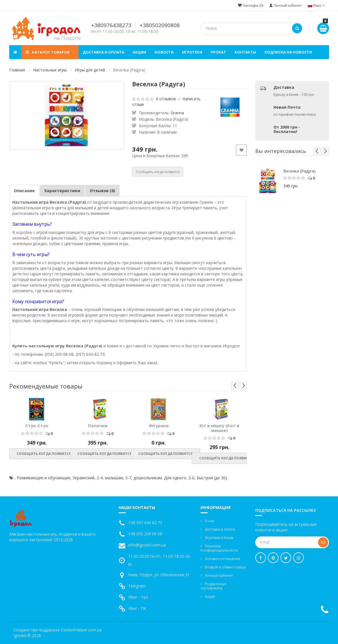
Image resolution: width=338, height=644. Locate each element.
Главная (17, 70)
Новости (164, 52)
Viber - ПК (137, 608)
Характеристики (62, 191)
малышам (114, 478)
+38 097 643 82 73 (145, 523)
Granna (177, 113)
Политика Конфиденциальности (219, 548)
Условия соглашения (222, 559)
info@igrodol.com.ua (147, 545)
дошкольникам (148, 478)
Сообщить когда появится (158, 172)
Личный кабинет (219, 576)
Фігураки (159, 426)
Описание (24, 191)
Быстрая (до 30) (212, 478)
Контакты (245, 52)
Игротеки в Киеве (219, 538)
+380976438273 (111, 25)
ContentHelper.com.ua (81, 630)
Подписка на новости (288, 52)
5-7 (128, 478)
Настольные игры (50, 70)
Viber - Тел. (138, 597)
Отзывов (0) (102, 191)
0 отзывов (166, 99)
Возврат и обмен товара (225, 567)
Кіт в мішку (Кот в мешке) (219, 428)
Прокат (218, 52)
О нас (210, 521)
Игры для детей (90, 70)
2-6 (191, 478)
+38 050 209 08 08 (145, 534)
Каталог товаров (50, 52)
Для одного (175, 478)
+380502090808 (160, 25)
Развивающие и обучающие (44, 478)
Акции (139, 52)
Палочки (98, 426)
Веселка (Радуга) (299, 171)
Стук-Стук (37, 426)
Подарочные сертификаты (213, 586)
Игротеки (192, 52)
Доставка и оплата (104, 52)
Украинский (84, 478)
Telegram (137, 586)
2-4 (100, 478)
